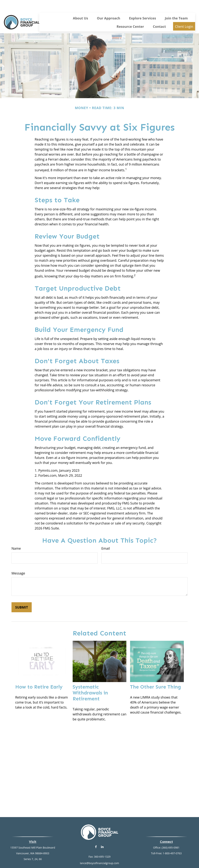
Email (106, 537)
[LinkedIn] (102, 836)
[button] (80, 7)
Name (16, 537)
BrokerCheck (138, 858)
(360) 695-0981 (170, 836)
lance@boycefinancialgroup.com (100, 852)
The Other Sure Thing (155, 676)
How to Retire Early (39, 676)
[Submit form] (22, 596)
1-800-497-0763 (172, 842)
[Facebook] (96, 836)
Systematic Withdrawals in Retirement (90, 682)
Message (18, 562)
